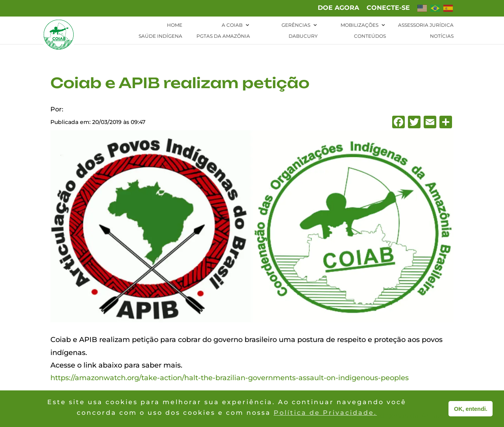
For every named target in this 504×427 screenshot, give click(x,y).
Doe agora (338, 8)
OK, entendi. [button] (471, 409)
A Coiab (232, 25)
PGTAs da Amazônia (223, 36)
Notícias (442, 36)
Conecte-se (388, 8)
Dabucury (303, 36)
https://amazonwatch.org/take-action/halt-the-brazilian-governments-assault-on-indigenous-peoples (230, 378)
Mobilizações (359, 25)
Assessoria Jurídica (426, 25)
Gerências (296, 25)
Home (175, 25)
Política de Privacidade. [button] (325, 413)
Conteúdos (370, 36)
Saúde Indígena (160, 36)
